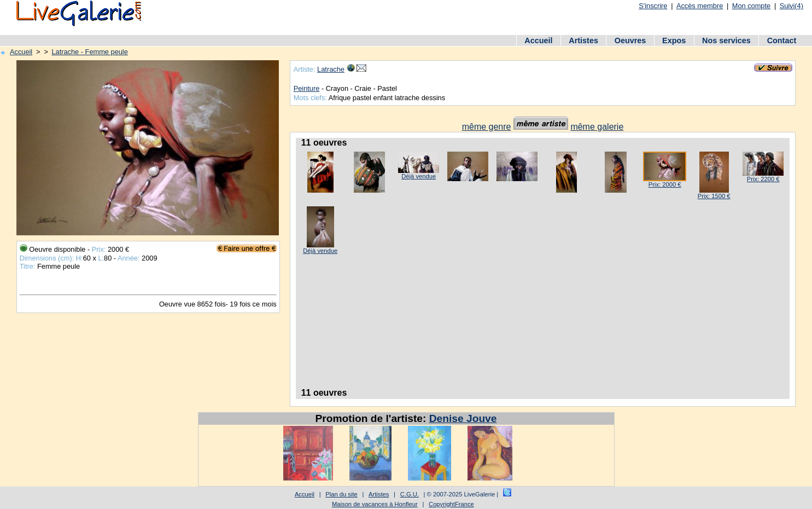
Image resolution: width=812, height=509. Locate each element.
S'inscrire (653, 6)
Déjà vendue (419, 176)
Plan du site (341, 494)
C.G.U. (410, 494)
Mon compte (751, 6)
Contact (782, 41)
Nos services (726, 41)
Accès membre (700, 6)
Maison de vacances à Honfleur (375, 504)
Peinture (307, 88)
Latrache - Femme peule (89, 52)
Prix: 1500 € (714, 196)
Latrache (331, 69)
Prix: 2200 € (763, 179)
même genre (487, 127)
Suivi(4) (791, 6)
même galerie (597, 127)
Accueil (538, 41)
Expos (674, 41)
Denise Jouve (463, 418)
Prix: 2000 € (665, 184)
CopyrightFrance (451, 504)
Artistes (583, 41)
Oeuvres (630, 41)
